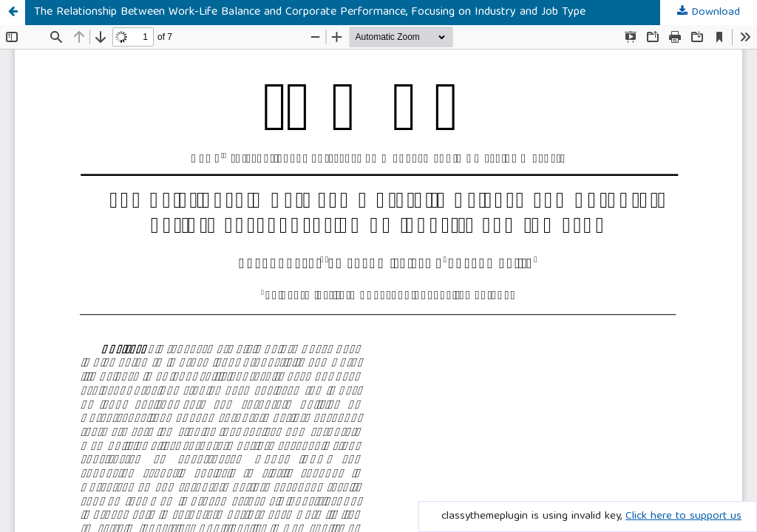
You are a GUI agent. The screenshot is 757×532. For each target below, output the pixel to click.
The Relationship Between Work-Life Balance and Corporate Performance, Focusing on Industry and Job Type (310, 13)
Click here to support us (683, 516)
